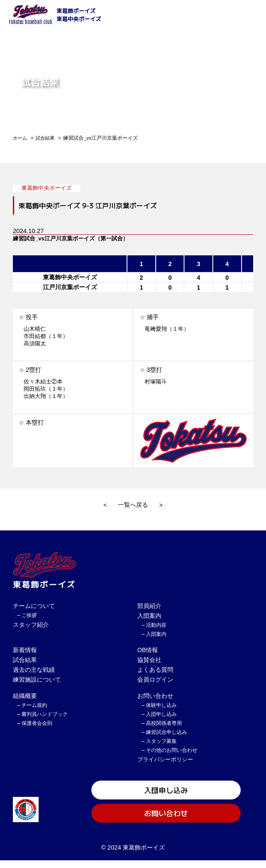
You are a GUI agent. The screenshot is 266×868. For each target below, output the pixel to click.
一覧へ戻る (133, 505)
